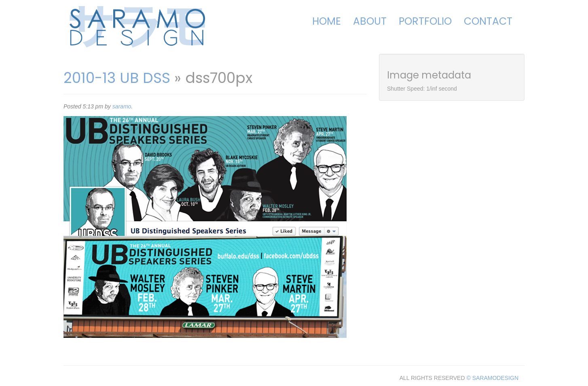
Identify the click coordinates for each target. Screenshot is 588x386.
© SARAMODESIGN (492, 378)
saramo (122, 106)
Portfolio (425, 21)
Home (327, 21)
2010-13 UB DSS (117, 78)
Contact (488, 21)
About (370, 21)
